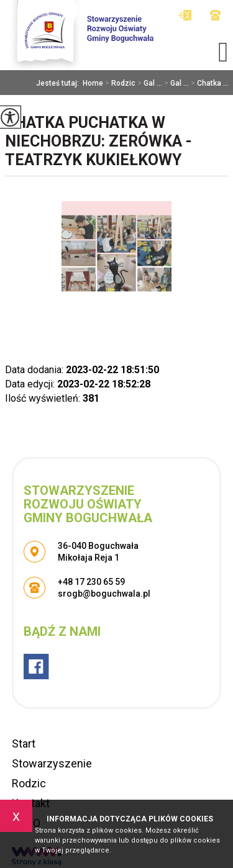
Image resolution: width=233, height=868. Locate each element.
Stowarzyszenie (52, 763)
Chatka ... (209, 83)
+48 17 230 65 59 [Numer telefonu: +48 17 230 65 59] (91, 582)
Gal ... (149, 83)
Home (93, 83)
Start (24, 744)
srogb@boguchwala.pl (185, 15)
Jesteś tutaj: (59, 83)
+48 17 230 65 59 (215, 15)
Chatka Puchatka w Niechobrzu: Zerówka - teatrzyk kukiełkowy (98, 141)
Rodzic (119, 83)
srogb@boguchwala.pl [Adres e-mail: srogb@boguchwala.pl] (104, 594)
